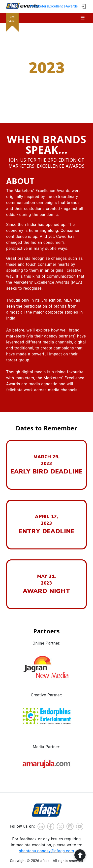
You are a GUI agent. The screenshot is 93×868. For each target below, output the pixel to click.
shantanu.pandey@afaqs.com (46, 851)
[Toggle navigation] (83, 18)
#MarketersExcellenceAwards (54, 6)
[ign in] (84, 6)
